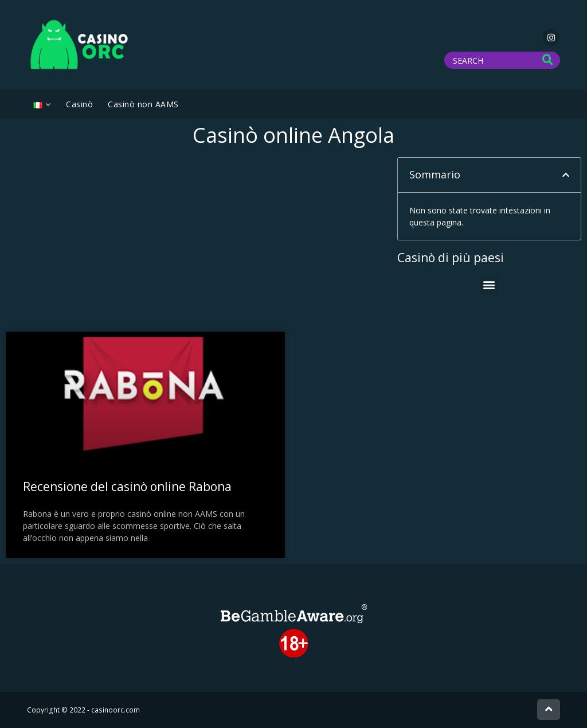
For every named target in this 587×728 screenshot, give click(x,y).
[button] (566, 175)
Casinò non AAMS (143, 104)
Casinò (79, 104)
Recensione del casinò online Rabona (127, 486)
